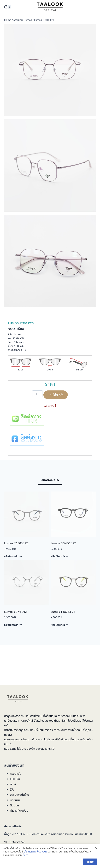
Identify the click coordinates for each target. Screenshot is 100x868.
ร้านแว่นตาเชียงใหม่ (32, 716)
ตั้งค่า (25, 855)
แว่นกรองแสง (12, 739)
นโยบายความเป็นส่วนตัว (35, 852)
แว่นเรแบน (47, 720)
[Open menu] (93, 7)
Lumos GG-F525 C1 (64, 543)
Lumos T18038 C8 (63, 612)
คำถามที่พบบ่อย (19, 810)
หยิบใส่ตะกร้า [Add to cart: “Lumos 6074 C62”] (13, 625)
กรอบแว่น (16, 774)
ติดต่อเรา (15, 805)
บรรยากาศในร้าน (19, 795)
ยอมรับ (90, 862)
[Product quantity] (38, 394)
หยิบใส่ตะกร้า (56, 395)
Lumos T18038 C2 (16, 543)
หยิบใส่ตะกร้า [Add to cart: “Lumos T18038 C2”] (13, 556)
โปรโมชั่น (15, 779)
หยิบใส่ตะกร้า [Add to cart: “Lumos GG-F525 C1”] (60, 556)
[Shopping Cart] (8, 7)
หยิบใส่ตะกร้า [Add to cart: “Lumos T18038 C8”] (60, 625)
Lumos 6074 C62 (15, 612)
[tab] (50, 481)
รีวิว (12, 789)
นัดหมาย (15, 800)
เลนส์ (13, 784)
